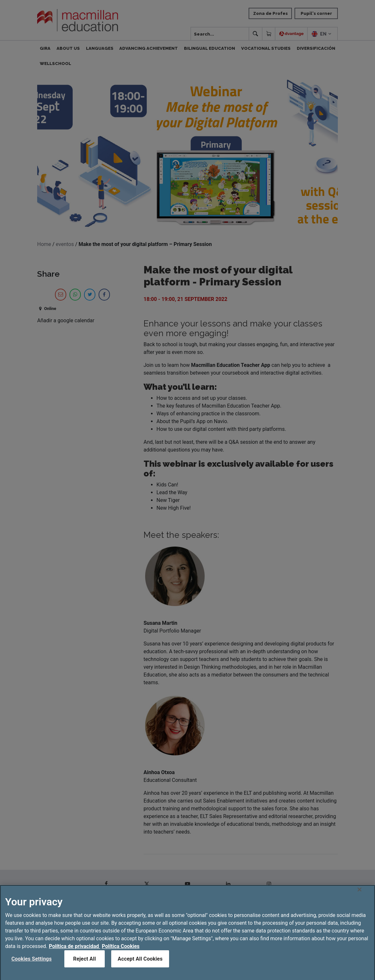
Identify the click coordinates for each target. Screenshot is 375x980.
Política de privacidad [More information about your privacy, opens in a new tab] (75, 955)
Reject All (84, 968)
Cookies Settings (32, 968)
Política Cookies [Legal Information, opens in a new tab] (121, 955)
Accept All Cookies (140, 968)
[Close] (359, 899)
